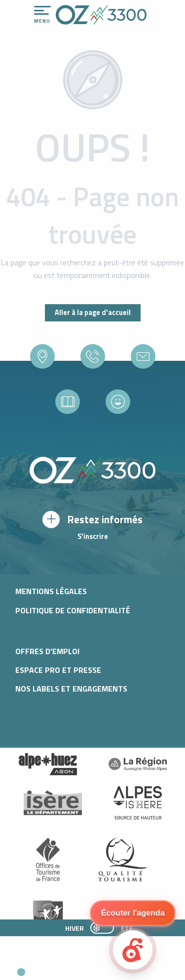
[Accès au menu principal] (42, 15)
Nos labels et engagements (71, 689)
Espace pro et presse (58, 670)
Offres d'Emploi (47, 651)
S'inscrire (93, 537)
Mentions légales (51, 591)
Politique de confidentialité (73, 610)
